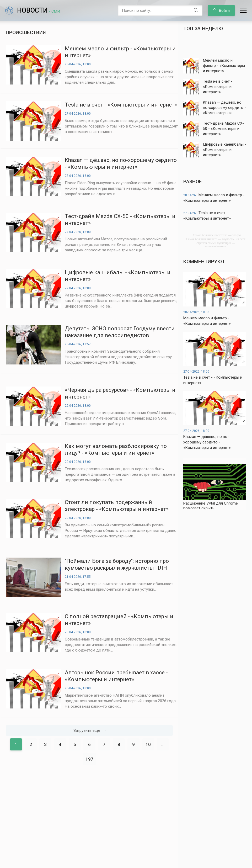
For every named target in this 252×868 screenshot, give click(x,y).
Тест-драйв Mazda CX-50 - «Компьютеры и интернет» (120, 220)
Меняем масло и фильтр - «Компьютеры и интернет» (120, 52)
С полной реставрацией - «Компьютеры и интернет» (119, 620)
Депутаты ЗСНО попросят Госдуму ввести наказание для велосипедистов (120, 332)
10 (148, 744)
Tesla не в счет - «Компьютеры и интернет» (121, 105)
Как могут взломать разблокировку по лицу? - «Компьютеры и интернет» (116, 449)
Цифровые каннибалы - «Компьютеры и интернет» (118, 276)
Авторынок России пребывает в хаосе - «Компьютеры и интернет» (116, 676)
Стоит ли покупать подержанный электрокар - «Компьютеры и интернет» (117, 506)
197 (89, 759)
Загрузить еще (89, 731)
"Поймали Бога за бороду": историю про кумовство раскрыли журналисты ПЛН (117, 564)
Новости (39, 10)
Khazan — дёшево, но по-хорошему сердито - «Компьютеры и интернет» (121, 163)
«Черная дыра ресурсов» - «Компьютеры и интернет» (120, 393)
